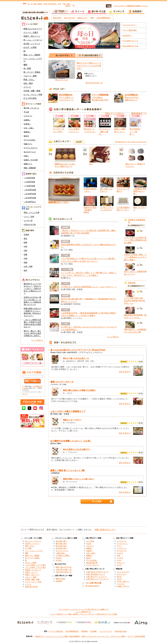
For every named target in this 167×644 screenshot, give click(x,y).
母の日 (119, 577)
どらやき (120, 558)
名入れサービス (30, 152)
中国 (26, 258)
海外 (26, 270)
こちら (26, 394)
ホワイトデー (122, 574)
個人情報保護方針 (72, 631)
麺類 (25, 65)
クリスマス (121, 584)
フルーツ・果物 (30, 76)
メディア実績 (112, 614)
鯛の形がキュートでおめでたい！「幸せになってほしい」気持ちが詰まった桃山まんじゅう (32, 289)
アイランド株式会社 (56, 631)
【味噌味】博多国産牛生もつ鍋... (140, 191)
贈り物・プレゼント (32, 108)
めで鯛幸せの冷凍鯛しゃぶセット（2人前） (71, 441)
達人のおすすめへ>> (94, 83)
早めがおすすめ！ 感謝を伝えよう (132, 97)
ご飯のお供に (60, 553)
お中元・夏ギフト (123, 581)
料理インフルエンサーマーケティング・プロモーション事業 (103, 636)
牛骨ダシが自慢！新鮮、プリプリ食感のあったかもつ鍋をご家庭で (135, 257)
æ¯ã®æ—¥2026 (35, 4)
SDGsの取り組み (121, 631)
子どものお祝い (30, 140)
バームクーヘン (122, 544)
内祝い (26, 156)
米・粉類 (27, 68)
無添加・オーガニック (33, 570)
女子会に (59, 560)
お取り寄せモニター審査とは (97, 609)
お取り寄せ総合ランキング (96, 574)
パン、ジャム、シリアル (34, 551)
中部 (26, 246)
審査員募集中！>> (139, 113)
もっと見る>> (37, 340)
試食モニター (83, 18)
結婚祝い (27, 120)
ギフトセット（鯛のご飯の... (105, 132)
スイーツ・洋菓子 (31, 32)
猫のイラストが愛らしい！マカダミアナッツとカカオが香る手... (89, 66)
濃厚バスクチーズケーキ (62, 382)
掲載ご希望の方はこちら (105, 530)
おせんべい (121, 563)
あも (91, 164)
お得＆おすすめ (30, 225)
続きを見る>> (125, 372)
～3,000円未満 (29, 178)
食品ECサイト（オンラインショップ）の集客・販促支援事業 (57, 636)
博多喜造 (132, 283)
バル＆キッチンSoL (59, 384)
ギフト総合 (90, 541)
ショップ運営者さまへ (84, 612)
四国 (26, 262)
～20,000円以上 (30, 202)
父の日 (119, 579)
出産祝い (27, 124)
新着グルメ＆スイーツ (33, 29)
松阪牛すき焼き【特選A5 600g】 (90, 210)
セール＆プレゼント (92, 586)
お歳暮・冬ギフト (123, 586)
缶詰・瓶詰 (28, 83)
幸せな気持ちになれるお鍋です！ (77, 449)
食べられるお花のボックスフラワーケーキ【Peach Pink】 (78, 350)
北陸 (26, 250)
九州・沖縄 (28, 266)
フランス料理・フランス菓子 (35, 567)
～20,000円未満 (30, 198)
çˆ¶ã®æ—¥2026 (67, 5)
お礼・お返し (29, 128)
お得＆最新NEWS (103, 18)
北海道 (26, 235)
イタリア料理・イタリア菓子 (35, 565)
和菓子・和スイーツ (32, 36)
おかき (119, 565)
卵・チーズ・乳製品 (32, 72)
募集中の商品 (60, 579)
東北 (26, 239)
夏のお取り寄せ (61, 544)
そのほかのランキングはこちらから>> (131, 142)
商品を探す (57, 18)
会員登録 (59, 581)
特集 (92, 18)
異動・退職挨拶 (30, 168)
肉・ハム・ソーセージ (33, 40)
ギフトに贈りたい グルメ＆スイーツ (66, 97)
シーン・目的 (29, 217)
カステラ (120, 553)
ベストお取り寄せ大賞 (93, 583)
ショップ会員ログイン (59, 614)
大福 (118, 556)
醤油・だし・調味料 (32, 55)
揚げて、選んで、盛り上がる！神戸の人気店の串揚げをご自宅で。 (32, 333)
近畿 (26, 254)
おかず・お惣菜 (30, 47)
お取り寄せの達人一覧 (64, 569)
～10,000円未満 (30, 190)
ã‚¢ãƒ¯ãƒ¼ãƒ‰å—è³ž (52, 4)
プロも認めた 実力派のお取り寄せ (100, 97)
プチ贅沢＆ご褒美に (63, 556)
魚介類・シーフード (32, 44)
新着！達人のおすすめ (64, 567)
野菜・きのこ (29, 80)
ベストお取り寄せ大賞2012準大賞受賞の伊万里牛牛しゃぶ (135, 301)
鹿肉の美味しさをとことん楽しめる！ (79, 479)
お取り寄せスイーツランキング (97, 579)
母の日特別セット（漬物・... (135, 132)
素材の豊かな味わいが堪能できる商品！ (80, 390)
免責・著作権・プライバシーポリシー (82, 614)
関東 (26, 242)
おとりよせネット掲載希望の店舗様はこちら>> (131, 6)
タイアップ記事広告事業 (136, 636)
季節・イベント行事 (32, 213)
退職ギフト (28, 164)
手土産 (26, 112)
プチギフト (28, 116)
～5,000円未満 (29, 182)
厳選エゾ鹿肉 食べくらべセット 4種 (67, 470)
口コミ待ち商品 (30, 98)
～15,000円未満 (30, 194)
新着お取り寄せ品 (31, 587)
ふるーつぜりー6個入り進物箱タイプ (68, 411)
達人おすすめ (69, 18)
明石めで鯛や (56, 443)
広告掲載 (93, 631)
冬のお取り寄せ (61, 548)
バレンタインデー (123, 572)
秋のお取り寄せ (61, 546)
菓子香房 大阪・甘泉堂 (60, 414)
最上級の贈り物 (92, 563)
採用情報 (84, 631)
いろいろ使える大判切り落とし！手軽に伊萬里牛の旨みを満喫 (135, 240)
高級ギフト (28, 144)
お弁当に (59, 558)
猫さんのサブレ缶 (62, 80)
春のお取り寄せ (61, 541)
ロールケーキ (122, 551)
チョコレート (122, 548)
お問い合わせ (101, 614)
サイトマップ (81, 609)
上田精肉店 (55, 473)
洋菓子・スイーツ (31, 572)
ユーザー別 (28, 221)
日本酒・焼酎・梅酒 (32, 91)
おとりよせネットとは (67, 609)
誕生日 (26, 136)
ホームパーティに (62, 551)
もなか (119, 560)
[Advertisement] (84, 516)
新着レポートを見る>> (115, 113)
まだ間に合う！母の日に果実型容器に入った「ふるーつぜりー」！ (89, 287)
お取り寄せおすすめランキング (97, 572)
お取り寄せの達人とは (64, 572)
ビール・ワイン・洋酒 (33, 94)
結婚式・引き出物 (31, 160)
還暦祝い (27, 132)
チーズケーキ (122, 541)
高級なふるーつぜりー (72, 420)
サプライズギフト (31, 148)
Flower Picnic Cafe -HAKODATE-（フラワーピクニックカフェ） (77, 352)
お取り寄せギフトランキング (97, 577)
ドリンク (27, 87)
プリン (119, 546)
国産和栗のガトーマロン (59, 202)
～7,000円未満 (29, 186)
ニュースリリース (106, 631)
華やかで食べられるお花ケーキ (76, 358)
